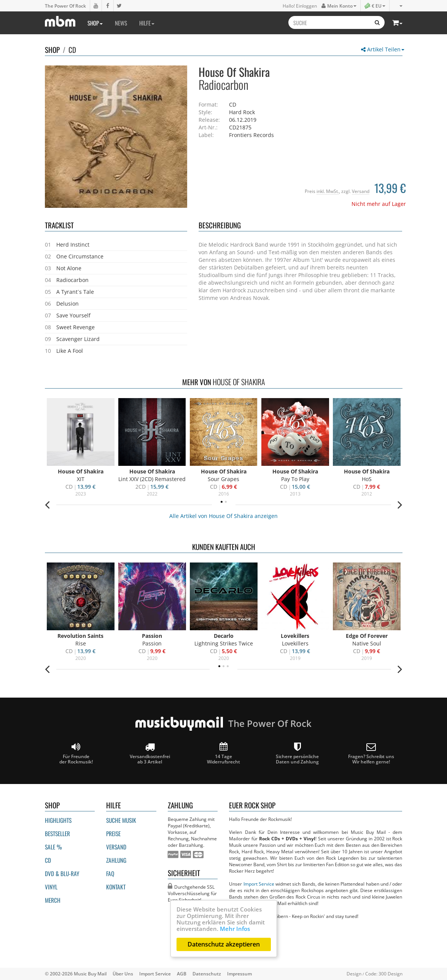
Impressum (239, 974)
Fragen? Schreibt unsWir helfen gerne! (371, 753)
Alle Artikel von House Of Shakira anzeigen (224, 516)
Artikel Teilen (383, 49)
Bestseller (57, 833)
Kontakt (116, 887)
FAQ (110, 873)
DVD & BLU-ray (62, 873)
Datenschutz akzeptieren (224, 944)
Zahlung (116, 860)
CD (72, 49)
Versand (361, 191)
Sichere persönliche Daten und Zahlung (297, 753)
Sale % (53, 847)
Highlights (58, 820)
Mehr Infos (235, 929)
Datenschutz (207, 974)
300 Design (391, 974)
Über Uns (123, 974)
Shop (95, 23)
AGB (182, 974)
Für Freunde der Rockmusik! (76, 753)
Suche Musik (121, 820)
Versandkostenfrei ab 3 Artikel (150, 753)
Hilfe (147, 23)
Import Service (259, 884)
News (121, 23)
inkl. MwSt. (328, 191)
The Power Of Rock (65, 6)
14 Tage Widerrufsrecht (224, 753)
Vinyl (51, 887)
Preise (113, 833)
